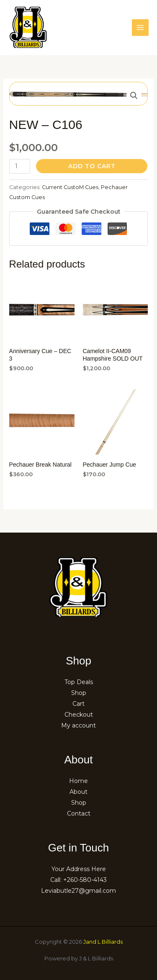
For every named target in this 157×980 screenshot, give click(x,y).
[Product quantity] (20, 166)
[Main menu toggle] (140, 28)
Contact (79, 813)
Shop (79, 693)
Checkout (79, 715)
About (78, 792)
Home (78, 781)
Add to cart (92, 166)
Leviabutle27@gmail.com (78, 891)
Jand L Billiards (103, 942)
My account (78, 725)
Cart (78, 704)
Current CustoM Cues (70, 187)
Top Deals (79, 682)
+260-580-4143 (85, 880)
